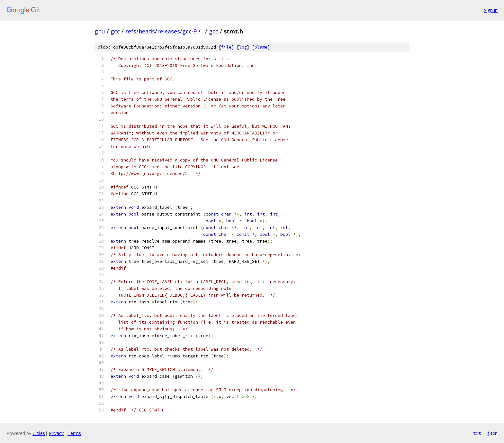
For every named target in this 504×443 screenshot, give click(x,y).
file (226, 47)
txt (477, 433)
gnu (100, 31)
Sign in (491, 10)
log (243, 47)
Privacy (56, 433)
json (492, 433)
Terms (74, 433)
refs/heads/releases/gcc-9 (161, 31)
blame (261, 47)
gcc (115, 31)
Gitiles (39, 433)
